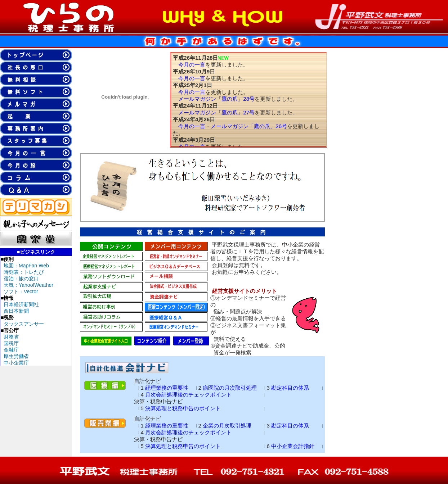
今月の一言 (192, 65)
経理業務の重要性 (167, 388)
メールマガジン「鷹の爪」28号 (216, 99)
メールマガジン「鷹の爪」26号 (249, 126)
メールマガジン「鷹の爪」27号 (216, 112)
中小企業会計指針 (293, 446)
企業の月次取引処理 (227, 426)
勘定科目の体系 (290, 388)
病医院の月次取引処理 (230, 388)
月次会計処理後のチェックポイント (188, 395)
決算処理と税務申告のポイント (183, 408)
